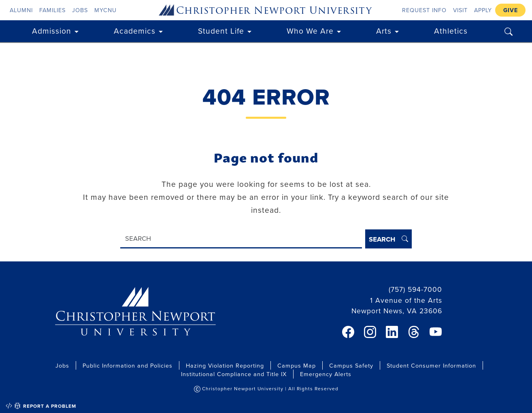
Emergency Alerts (326, 374)
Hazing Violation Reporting (225, 365)
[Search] (241, 239)
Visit (460, 10)
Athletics (451, 31)
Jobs (80, 10)
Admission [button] (52, 31)
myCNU (105, 10)
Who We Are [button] (310, 31)
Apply (483, 10)
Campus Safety (351, 365)
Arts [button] (384, 31)
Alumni (21, 10)
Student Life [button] (221, 31)
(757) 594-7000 (415, 289)
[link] (348, 332)
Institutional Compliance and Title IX (234, 374)
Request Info (424, 10)
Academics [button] (135, 31)
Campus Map (297, 365)
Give (511, 10)
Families (52, 10)
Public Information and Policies (128, 365)
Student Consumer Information (431, 365)
